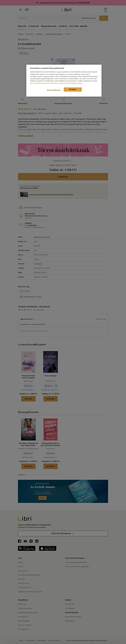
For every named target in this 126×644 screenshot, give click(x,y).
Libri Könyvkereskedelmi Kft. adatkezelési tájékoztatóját (58, 83)
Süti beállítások (54, 90)
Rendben (73, 89)
